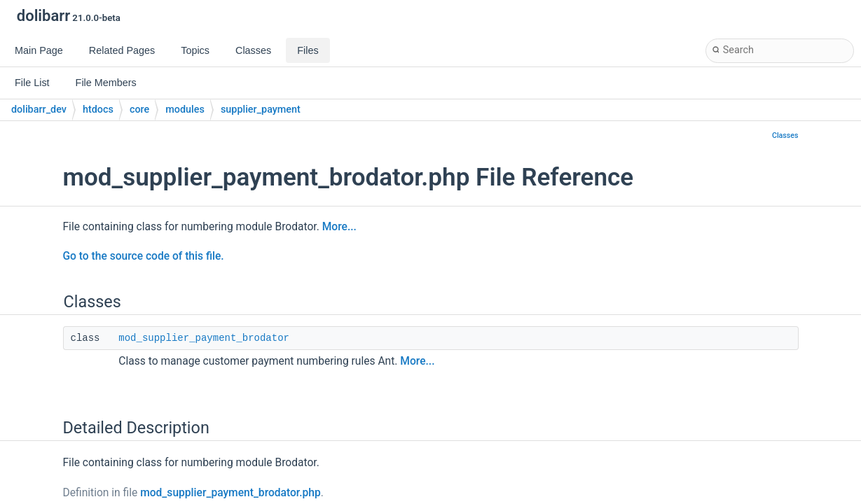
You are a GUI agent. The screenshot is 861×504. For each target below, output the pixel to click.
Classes (785, 135)
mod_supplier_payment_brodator (204, 338)
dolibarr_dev (39, 110)
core (139, 110)
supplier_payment (261, 110)
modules (185, 110)
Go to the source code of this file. (144, 256)
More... (339, 227)
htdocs (98, 110)
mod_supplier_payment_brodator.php (230, 493)
